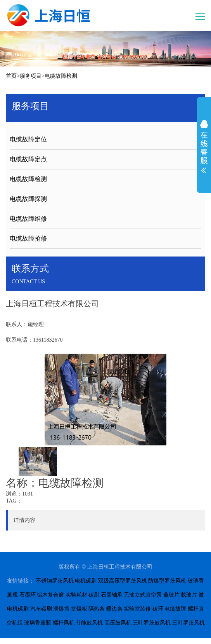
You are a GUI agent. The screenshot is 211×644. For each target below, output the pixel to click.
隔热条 (97, 609)
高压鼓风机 (118, 623)
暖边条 (114, 609)
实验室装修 (137, 609)
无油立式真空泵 (143, 595)
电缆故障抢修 (28, 238)
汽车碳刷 (41, 609)
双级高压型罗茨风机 (123, 581)
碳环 (158, 609)
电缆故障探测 (28, 199)
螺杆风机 (64, 623)
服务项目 (31, 76)
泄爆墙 (61, 609)
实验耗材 (76, 595)
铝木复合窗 (50, 595)
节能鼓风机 (89, 623)
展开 (204, 147)
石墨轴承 (112, 595)
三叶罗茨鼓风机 (152, 623)
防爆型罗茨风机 (167, 581)
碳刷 (94, 595)
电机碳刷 (86, 581)
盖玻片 (171, 595)
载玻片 (189, 595)
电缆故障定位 (28, 139)
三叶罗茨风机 (189, 623)
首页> (13, 76)
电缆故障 (175, 609)
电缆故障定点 (28, 159)
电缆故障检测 (61, 76)
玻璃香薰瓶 (38, 623)
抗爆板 (79, 609)
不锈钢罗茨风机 (55, 581)
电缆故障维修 (28, 219)
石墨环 (28, 595)
